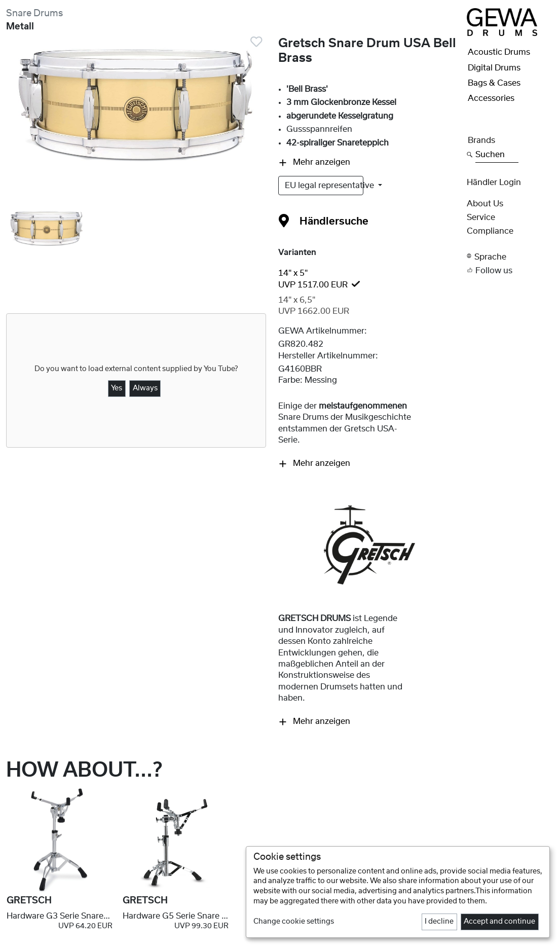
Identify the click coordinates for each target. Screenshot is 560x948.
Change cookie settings (294, 922)
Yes (117, 388)
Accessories (491, 98)
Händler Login (494, 183)
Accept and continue (499, 922)
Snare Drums (34, 13)
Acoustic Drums (499, 52)
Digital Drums (494, 68)
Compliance (490, 231)
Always (145, 388)
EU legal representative (324, 186)
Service (481, 217)
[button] (510, 256)
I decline (439, 922)
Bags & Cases (494, 83)
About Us (485, 204)
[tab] (369, 279)
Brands (481, 140)
